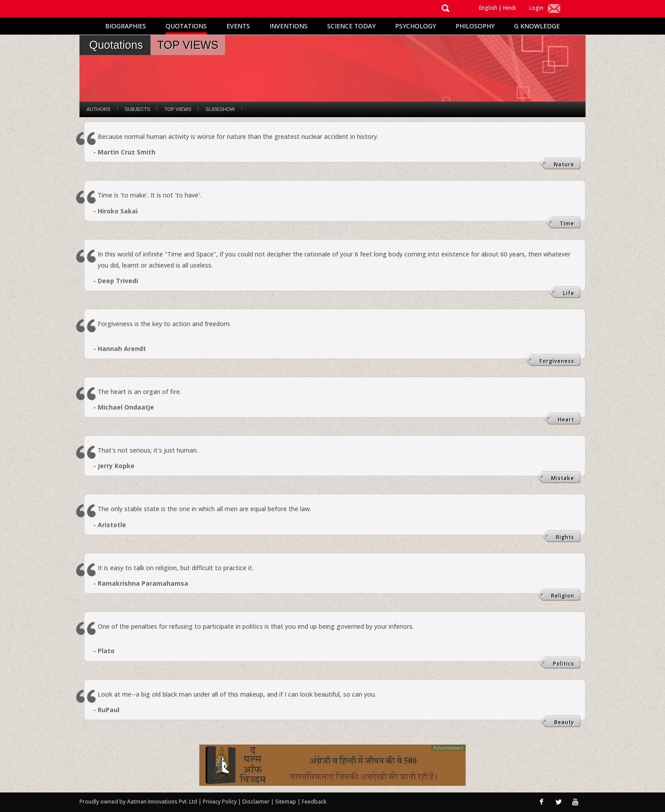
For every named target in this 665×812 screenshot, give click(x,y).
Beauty (564, 722)
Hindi (509, 8)
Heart (566, 420)
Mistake (562, 478)
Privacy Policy (220, 802)
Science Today (351, 26)
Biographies (126, 26)
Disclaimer (256, 802)
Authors (99, 109)
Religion (562, 596)
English (488, 8)
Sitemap (286, 802)
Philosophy (475, 26)
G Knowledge (537, 26)
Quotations (186, 26)
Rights (565, 537)
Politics (563, 664)
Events (238, 26)
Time (567, 223)
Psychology (416, 26)
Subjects (137, 109)
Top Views (178, 109)
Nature (564, 164)
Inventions (289, 26)
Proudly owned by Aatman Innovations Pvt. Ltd (138, 802)
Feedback (314, 802)
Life (568, 293)
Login (536, 8)
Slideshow (220, 109)
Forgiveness (557, 361)
